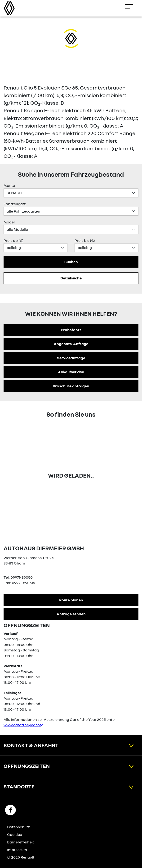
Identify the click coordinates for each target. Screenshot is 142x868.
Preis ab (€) (13, 240)
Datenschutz (18, 827)
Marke (9, 185)
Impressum (17, 850)
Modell (10, 222)
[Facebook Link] (10, 810)
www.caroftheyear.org (24, 725)
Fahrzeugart (15, 204)
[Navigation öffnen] (131, 8)
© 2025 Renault (21, 857)
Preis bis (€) (85, 240)
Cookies (14, 834)
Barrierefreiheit (21, 842)
